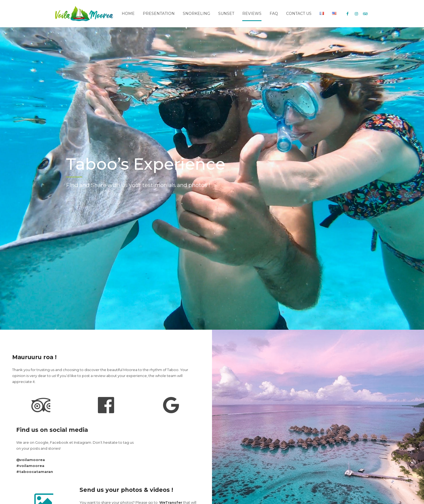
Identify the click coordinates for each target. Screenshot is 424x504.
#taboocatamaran (35, 472)
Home (128, 14)
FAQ (274, 14)
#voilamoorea (30, 466)
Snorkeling (196, 14)
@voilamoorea (31, 460)
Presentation (159, 14)
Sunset (226, 14)
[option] (212, 178)
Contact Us (299, 14)
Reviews (252, 14)
